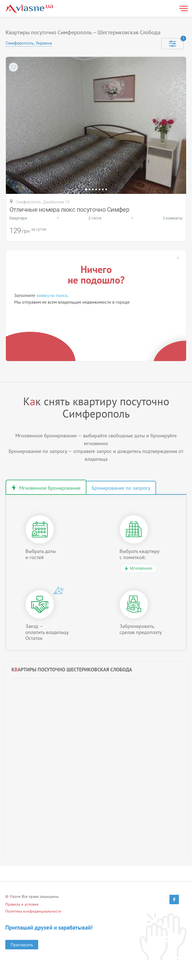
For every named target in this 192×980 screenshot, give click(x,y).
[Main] (29, 9)
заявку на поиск (52, 295)
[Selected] (172, 44)
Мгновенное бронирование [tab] (50, 488)
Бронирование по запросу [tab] (121, 488)
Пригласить (22, 945)
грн (26, 231)
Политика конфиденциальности (33, 911)
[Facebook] (174, 899)
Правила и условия (22, 904)
